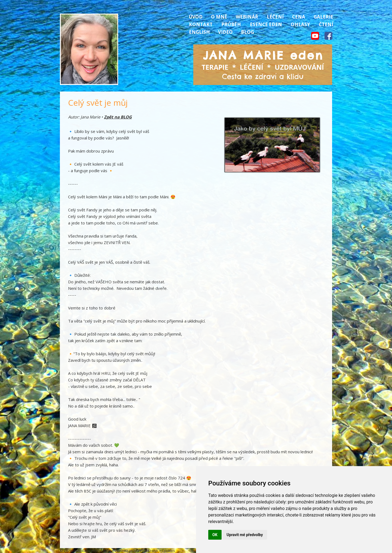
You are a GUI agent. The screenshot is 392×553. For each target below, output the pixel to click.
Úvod (196, 17)
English (199, 32)
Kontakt (201, 24)
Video (225, 32)
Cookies (168, 551)
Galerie (323, 17)
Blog (247, 32)
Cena (299, 17)
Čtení (326, 24)
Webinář (247, 17)
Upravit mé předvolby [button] (245, 535)
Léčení (275, 17)
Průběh (231, 24)
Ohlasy (300, 24)
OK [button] (215, 535)
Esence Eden (266, 24)
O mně (219, 17)
